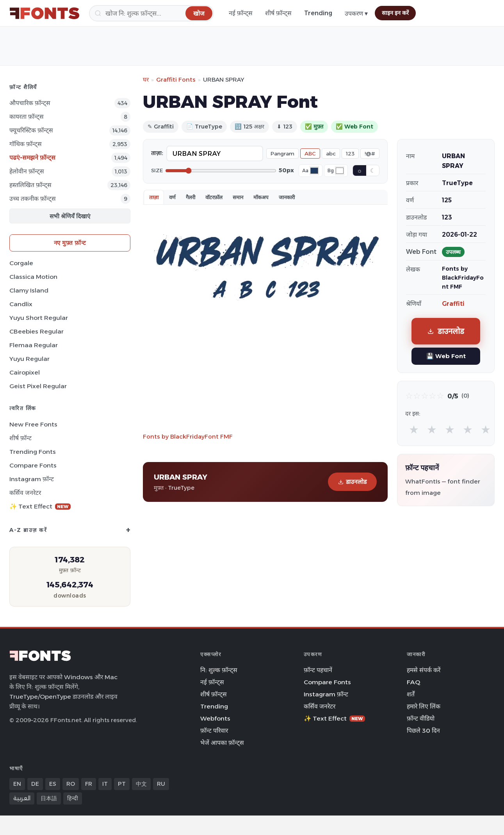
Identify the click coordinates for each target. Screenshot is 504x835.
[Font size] (221, 171)
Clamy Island (29, 290)
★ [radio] (414, 429)
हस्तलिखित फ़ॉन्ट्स (30, 185)
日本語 (49, 798)
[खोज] (151, 13)
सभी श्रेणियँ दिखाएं (70, 216)
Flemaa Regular (34, 345)
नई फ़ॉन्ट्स (241, 13)
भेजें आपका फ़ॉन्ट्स (222, 743)
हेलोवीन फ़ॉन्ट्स (27, 171)
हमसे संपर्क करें (424, 670)
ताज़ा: (157, 153)
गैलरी (191, 197)
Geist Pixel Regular (38, 386)
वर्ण (172, 197)
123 (350, 153)
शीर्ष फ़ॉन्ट (20, 438)
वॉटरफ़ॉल (214, 197)
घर (146, 79)
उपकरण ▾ (356, 13)
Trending (318, 13)
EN (17, 784)
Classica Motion (33, 277)
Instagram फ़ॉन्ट (32, 479)
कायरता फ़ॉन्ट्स (27, 117)
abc (331, 153)
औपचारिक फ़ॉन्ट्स (30, 103)
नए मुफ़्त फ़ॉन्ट (70, 243)
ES (53, 784)
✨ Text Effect (40, 506)
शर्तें (411, 694)
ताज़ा (154, 197)
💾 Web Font (446, 356)
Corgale (21, 263)
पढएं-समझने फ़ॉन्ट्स (32, 158)
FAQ (413, 682)
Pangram (282, 153)
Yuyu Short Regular (39, 318)
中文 (141, 784)
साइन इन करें (395, 13)
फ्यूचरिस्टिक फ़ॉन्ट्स (31, 130)
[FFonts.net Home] (45, 13)
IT (105, 784)
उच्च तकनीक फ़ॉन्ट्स (33, 199)
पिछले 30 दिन (423, 731)
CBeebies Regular (37, 331)
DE (35, 784)
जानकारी (287, 197)
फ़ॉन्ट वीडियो (421, 718)
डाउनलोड (352, 482)
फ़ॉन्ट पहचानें (318, 670)
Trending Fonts (33, 452)
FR (89, 784)
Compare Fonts (33, 465)
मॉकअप (261, 197)
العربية (22, 798)
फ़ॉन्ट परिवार (214, 731)
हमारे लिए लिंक (424, 706)
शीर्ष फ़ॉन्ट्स (278, 13)
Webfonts (215, 718)
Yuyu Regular (29, 359)
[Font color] (314, 171)
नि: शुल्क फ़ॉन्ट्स (219, 670)
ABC (310, 153)
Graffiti (453, 304)
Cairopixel (25, 372)
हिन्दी (73, 798)
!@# (370, 153)
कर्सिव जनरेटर (25, 493)
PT (122, 784)
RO (71, 784)
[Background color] (340, 171)
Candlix (21, 304)
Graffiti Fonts (176, 79)
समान (238, 197)
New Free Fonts (33, 424)
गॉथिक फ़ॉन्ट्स (26, 144)
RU (161, 784)
